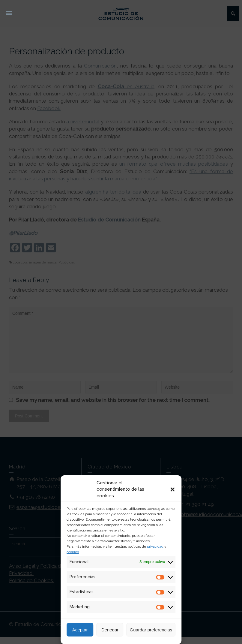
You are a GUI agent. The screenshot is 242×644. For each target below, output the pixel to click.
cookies (73, 552)
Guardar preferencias (151, 630)
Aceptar (80, 630)
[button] (172, 489)
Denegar (110, 630)
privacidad (155, 546)
